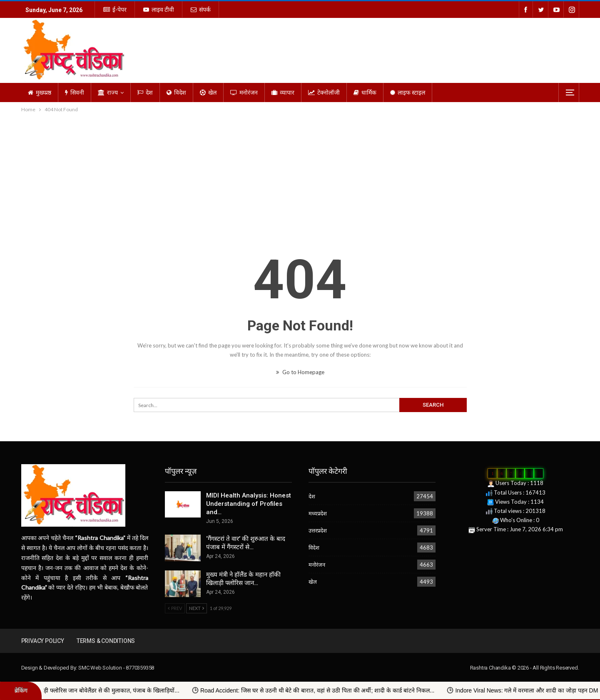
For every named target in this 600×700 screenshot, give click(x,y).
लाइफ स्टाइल (408, 92)
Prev (175, 608)
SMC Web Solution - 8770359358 (116, 668)
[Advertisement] (300, 177)
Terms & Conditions (106, 641)
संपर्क (201, 10)
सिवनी (75, 92)
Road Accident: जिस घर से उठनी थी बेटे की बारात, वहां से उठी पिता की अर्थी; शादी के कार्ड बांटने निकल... (338, 690)
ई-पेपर (115, 10)
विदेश (176, 92)
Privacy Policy (43, 641)
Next (197, 608)
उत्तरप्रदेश (318, 530)
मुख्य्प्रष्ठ (40, 92)
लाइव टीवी (159, 10)
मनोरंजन (244, 92)
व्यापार (283, 92)
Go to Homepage (300, 372)
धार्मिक (365, 92)
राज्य (108, 92)
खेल (208, 92)
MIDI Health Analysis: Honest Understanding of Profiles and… (249, 504)
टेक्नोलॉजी (324, 92)
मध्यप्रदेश (318, 513)
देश (145, 92)
